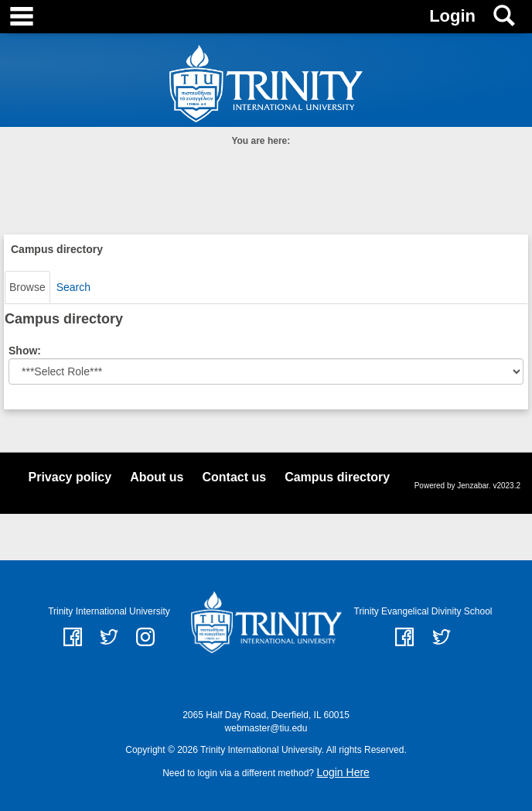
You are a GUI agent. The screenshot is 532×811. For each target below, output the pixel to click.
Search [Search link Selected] (73, 287)
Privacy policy (70, 477)
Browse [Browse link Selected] (27, 287)
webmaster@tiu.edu (266, 728)
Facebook (404, 637)
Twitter (442, 637)
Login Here (343, 772)
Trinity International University (109, 611)
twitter (109, 637)
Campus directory (337, 477)
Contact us (234, 477)
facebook (73, 637)
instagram (145, 637)
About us (157, 477)
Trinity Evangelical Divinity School (423, 611)
